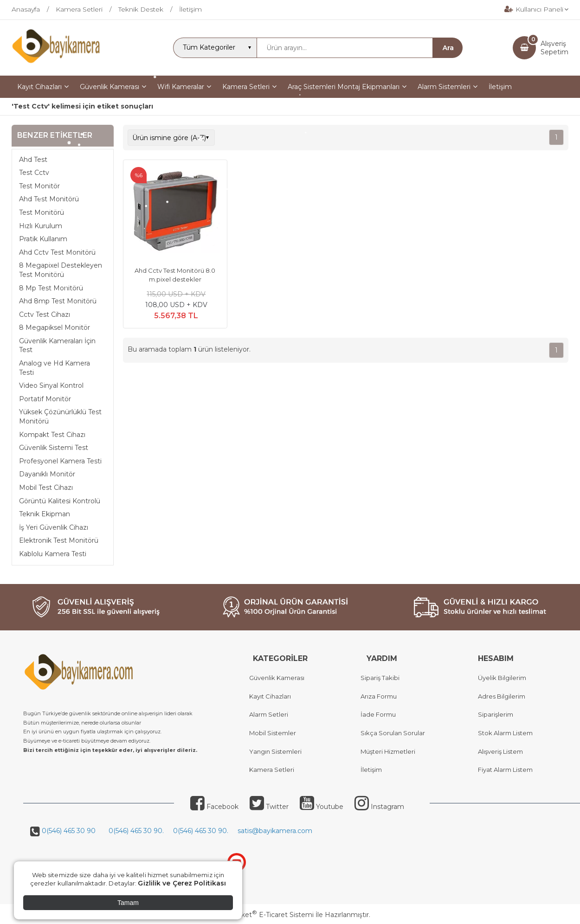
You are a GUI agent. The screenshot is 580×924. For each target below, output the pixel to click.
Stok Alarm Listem (505, 733)
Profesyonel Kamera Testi (60, 461)
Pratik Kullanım (43, 239)
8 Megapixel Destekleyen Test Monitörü (61, 270)
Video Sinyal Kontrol (51, 385)
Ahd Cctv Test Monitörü (57, 252)
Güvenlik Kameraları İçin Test (57, 346)
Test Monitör (39, 186)
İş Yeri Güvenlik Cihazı (54, 527)
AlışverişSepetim (554, 48)
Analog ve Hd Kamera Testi (55, 368)
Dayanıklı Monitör (47, 474)
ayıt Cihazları (272, 696)
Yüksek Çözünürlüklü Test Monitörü (60, 417)
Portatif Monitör (45, 399)
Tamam (128, 903)
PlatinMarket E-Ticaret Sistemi (262, 915)
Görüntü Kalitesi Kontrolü (60, 501)
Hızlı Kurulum (41, 226)
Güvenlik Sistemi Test (54, 448)
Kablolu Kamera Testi (53, 554)
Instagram (379, 807)
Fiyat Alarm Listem (505, 770)
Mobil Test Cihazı (46, 488)
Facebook (214, 807)
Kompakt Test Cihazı (52, 435)
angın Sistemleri (277, 751)
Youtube (322, 807)
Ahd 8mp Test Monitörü (58, 301)
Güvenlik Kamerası (277, 678)
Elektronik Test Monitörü (59, 540)
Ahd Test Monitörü (49, 199)
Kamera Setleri (272, 770)
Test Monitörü (42, 212)
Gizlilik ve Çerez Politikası (182, 883)
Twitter (269, 807)
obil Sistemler (275, 733)
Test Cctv (34, 173)
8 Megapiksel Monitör (55, 327)
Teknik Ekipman (45, 514)
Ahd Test (33, 160)
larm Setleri (271, 714)
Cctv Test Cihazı (45, 314)
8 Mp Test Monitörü (51, 288)
